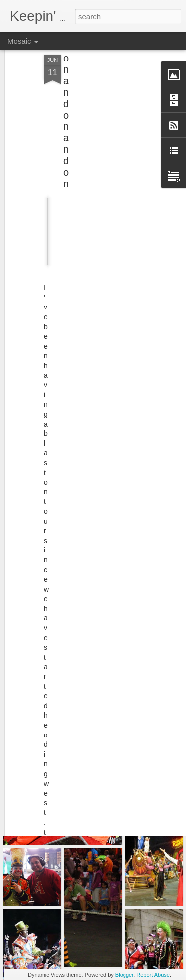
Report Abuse (153, 975)
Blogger (124, 975)
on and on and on (66, 96)
